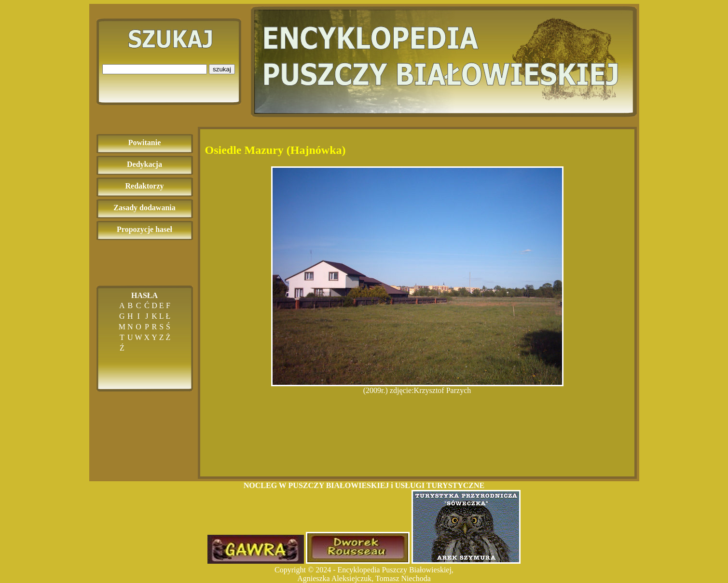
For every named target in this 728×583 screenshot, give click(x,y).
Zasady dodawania (144, 208)
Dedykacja (144, 164)
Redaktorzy (145, 186)
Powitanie (145, 142)
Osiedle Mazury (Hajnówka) (275, 150)
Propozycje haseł (144, 229)
